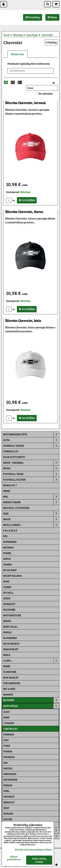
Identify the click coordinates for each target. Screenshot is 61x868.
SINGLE (7, 632)
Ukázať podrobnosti (14, 858)
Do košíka (27, 200)
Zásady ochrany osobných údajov (34, 849)
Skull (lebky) (31, 525)
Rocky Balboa (12, 576)
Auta (31, 440)
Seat (6, 808)
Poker (7, 553)
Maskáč (8, 694)
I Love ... (31, 661)
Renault (9, 802)
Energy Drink (31, 502)
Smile (7, 655)
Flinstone (10, 672)
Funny (7, 587)
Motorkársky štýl (31, 434)
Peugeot (9, 797)
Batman (8, 547)
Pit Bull (8, 593)
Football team (31, 474)
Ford (7, 746)
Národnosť (11, 649)
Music (31, 468)
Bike (31, 513)
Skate (31, 519)
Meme (7, 666)
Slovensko (10, 638)
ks (10, 200)
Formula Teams (31, 446)
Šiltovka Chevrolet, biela (23, 321)
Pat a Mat (9, 689)
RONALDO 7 (10, 485)
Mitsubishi (10, 780)
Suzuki (8, 819)
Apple (7, 559)
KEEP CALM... (11, 627)
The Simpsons (12, 683)
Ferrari (9, 734)
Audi (7, 712)
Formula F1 (11, 451)
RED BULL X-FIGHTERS (16, 508)
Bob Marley (11, 677)
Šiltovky (31, 700)
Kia (6, 763)
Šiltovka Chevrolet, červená (25, 103)
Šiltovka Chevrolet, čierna (24, 212)
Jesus (7, 598)
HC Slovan (10, 570)
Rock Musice (11, 643)
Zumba (7, 564)
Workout (9, 604)
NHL (31, 497)
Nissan (8, 785)
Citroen (9, 723)
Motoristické (12, 615)
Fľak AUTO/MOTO (14, 457)
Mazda (8, 768)
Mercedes (10, 774)
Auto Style (31, 706)
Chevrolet (11, 729)
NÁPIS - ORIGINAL (31, 463)
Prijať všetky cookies (39, 860)
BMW (6, 717)
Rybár (7, 621)
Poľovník (9, 610)
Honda (8, 751)
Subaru (8, 813)
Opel (7, 791)
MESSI (7, 491)
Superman (10, 542)
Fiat (6, 740)
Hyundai (9, 757)
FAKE (6, 581)
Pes (5, 536)
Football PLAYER (31, 480)
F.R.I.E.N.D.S (10, 530)
